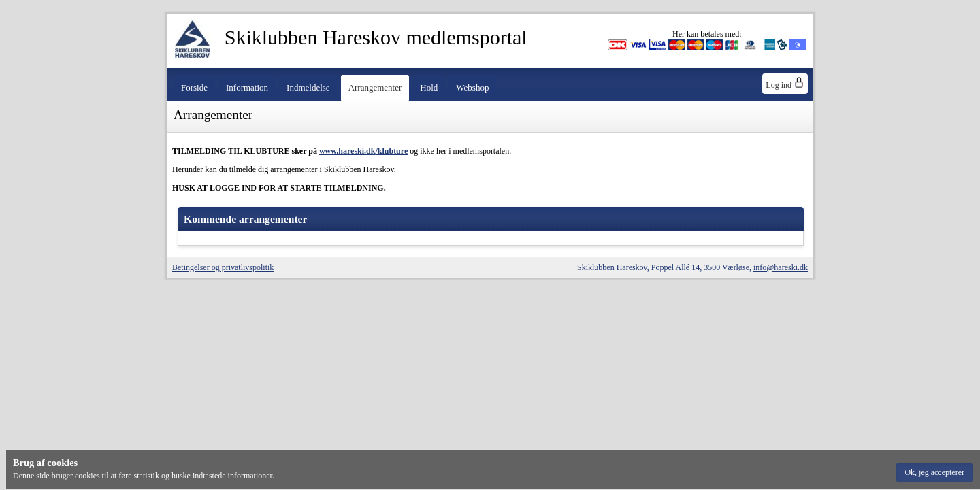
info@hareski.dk (781, 267)
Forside (194, 87)
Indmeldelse (308, 87)
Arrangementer (375, 87)
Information (247, 87)
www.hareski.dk (347, 151)
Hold (429, 87)
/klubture (391, 151)
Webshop (472, 87)
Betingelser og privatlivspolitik (223, 267)
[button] (934, 473)
